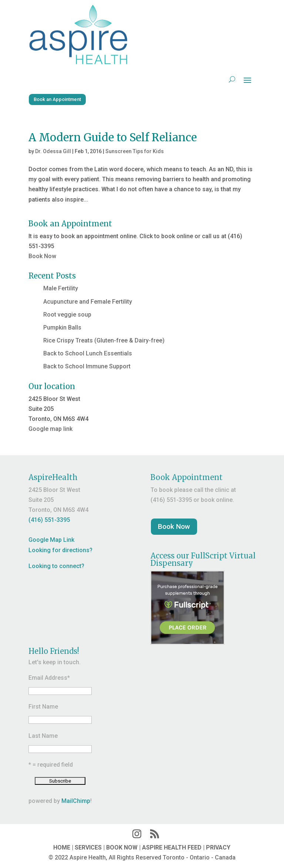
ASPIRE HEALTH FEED (172, 847)
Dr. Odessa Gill (53, 151)
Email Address (49, 678)
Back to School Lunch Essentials (88, 353)
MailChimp (76, 801)
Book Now (42, 256)
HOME (62, 847)
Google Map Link (51, 540)
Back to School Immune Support (87, 366)
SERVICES (88, 847)
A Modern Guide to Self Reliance (113, 137)
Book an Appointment (57, 99)
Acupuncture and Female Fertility (88, 302)
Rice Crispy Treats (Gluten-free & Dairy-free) (104, 340)
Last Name (43, 736)
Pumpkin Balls (62, 327)
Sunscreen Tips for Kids (135, 151)
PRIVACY (218, 847)
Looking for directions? (60, 550)
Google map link (50, 429)
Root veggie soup (67, 315)
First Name (43, 707)
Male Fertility (61, 288)
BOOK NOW (122, 847)
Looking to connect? (56, 566)
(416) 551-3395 (49, 520)
